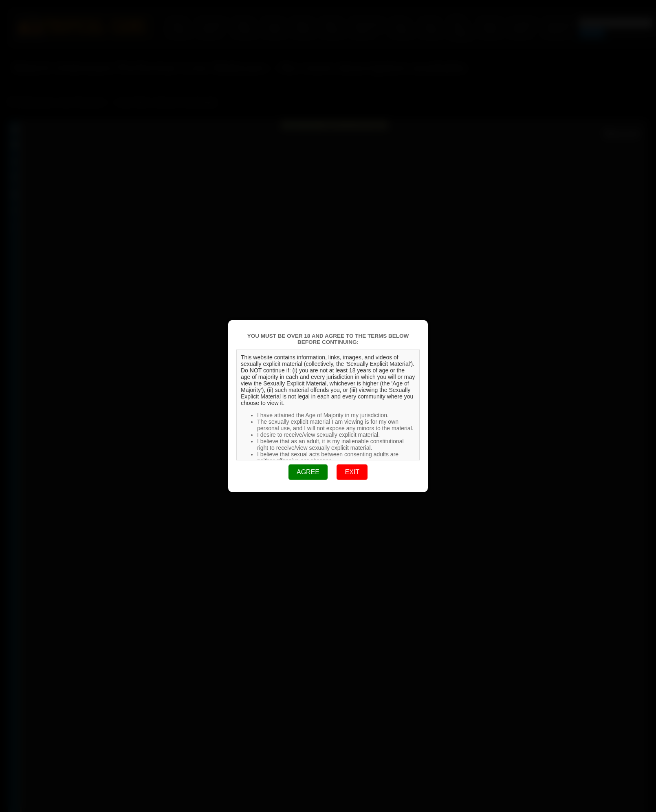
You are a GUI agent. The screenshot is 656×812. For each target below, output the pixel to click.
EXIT (352, 472)
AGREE (308, 472)
